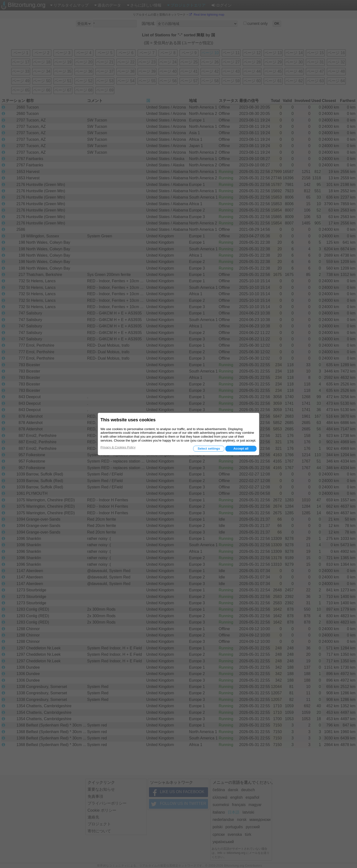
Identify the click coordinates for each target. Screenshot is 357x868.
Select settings (209, 449)
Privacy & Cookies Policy (118, 447)
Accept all (241, 449)
